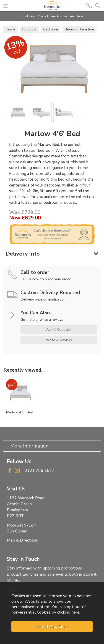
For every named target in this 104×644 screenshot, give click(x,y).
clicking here (68, 612)
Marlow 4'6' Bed (19, 412)
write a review (59, 340)
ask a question (59, 330)
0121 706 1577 (40, 470)
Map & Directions (22, 540)
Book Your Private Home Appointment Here (52, 16)
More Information (29, 446)
